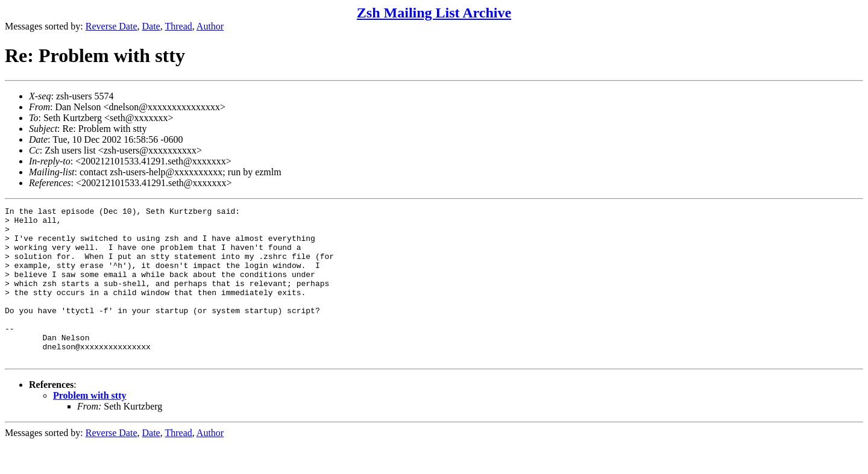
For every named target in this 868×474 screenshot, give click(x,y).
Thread (178, 26)
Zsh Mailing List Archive (434, 13)
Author (210, 26)
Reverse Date (112, 26)
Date (151, 26)
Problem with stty (90, 426)
